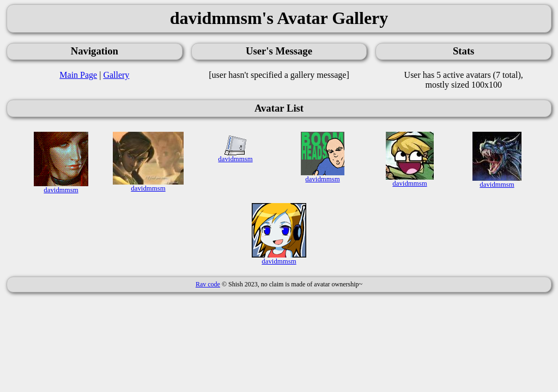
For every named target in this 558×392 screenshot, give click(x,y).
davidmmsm (61, 187)
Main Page (78, 75)
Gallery (116, 75)
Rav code (208, 284)
